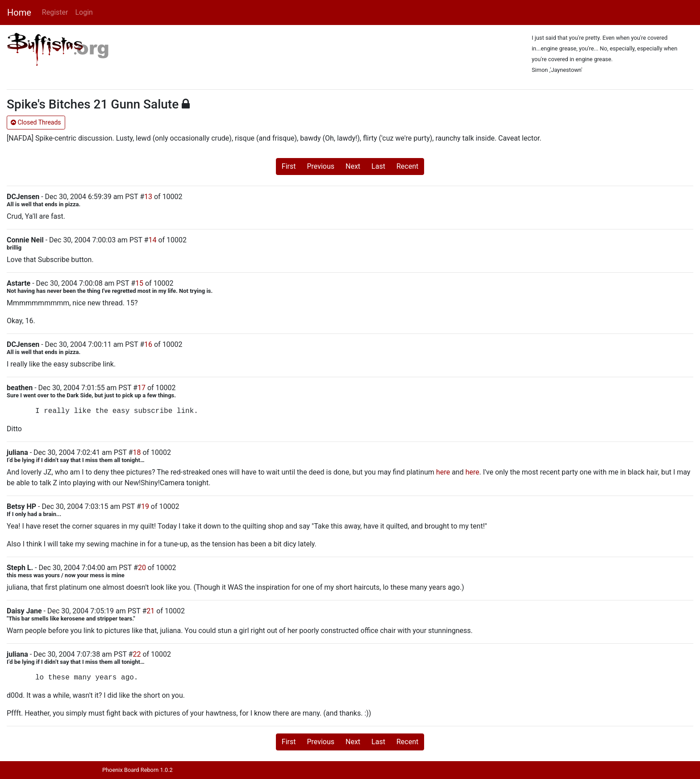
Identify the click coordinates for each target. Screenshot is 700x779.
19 (145, 506)
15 (139, 283)
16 (148, 344)
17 (142, 388)
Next (353, 166)
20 (142, 568)
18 (137, 452)
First (289, 166)
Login (84, 12)
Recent (407, 166)
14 (152, 240)
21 (150, 611)
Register (55, 12)
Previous (321, 166)
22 (137, 654)
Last (378, 166)
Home (19, 12)
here (443, 472)
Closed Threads (36, 122)
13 (148, 197)
